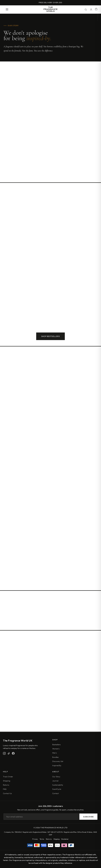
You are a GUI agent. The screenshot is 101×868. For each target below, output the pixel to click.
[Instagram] (4, 753)
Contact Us (7, 793)
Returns (6, 785)
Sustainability (58, 785)
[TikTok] (9, 753)
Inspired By (57, 765)
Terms (42, 839)
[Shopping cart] (96, 9)
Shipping (7, 781)
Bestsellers (56, 745)
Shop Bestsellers (51, 336)
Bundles (55, 757)
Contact (55, 793)
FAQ (5, 789)
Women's (56, 749)
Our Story (56, 777)
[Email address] (41, 817)
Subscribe (88, 817)
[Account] (91, 10)
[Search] (86, 10)
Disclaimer (65, 839)
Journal (55, 781)
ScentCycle (57, 789)
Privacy (35, 839)
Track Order (8, 777)
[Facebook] (13, 753)
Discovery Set (58, 761)
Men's (55, 753)
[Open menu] (7, 10)
